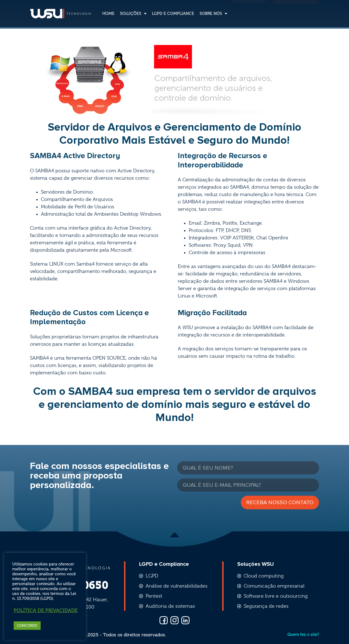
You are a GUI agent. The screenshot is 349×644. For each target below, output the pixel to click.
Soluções (133, 8)
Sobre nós (213, 8)
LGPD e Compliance (173, 8)
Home (108, 8)
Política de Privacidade (46, 610)
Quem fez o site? (303, 634)
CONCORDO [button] (27, 626)
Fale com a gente (249, 8)
